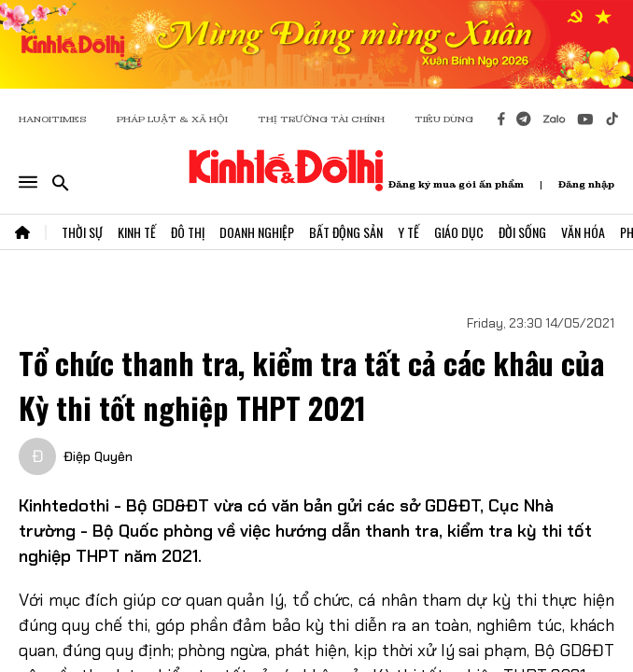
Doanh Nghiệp (257, 232)
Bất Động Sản (346, 232)
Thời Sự (82, 232)
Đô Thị (188, 232)
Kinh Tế (137, 232)
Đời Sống (522, 232)
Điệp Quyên (98, 456)
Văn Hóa (583, 232)
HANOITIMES (53, 119)
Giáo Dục (459, 232)
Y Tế (408, 232)
